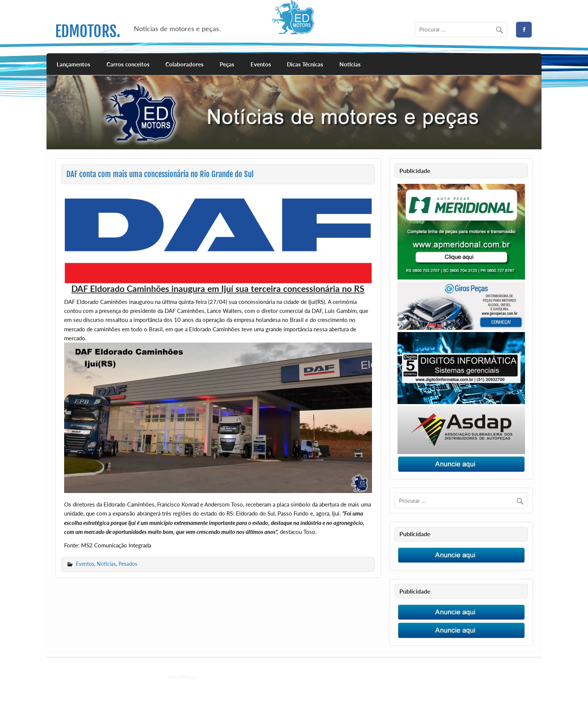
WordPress (182, 677)
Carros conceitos (128, 64)
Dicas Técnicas (305, 64)
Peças (227, 64)
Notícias (350, 64)
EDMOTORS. (88, 31)
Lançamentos (73, 64)
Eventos (261, 64)
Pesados (128, 564)
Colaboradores (184, 64)
